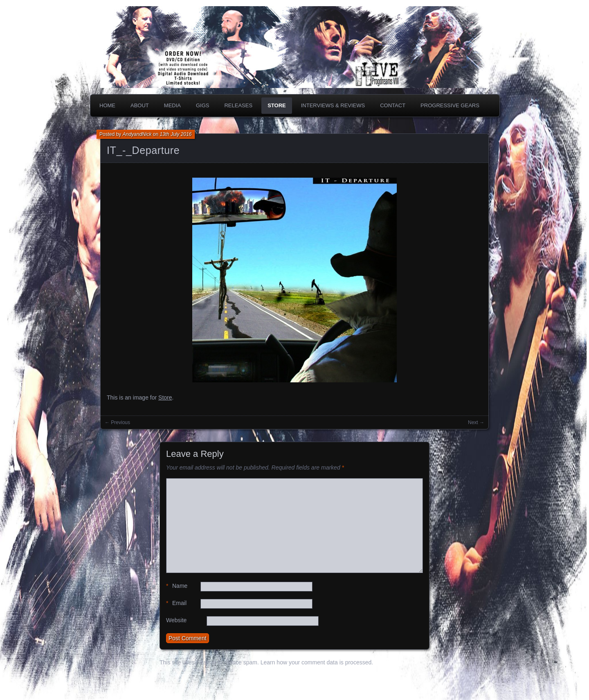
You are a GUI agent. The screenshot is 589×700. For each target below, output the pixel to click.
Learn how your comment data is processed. (317, 662)
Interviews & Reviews (333, 105)
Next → (476, 422)
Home (107, 105)
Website (176, 620)
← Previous (117, 422)
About (140, 105)
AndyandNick (137, 134)
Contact (393, 105)
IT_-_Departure (143, 150)
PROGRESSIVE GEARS (450, 105)
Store (277, 105)
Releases (238, 105)
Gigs (203, 105)
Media (172, 105)
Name (177, 586)
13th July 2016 (175, 134)
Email (176, 603)
